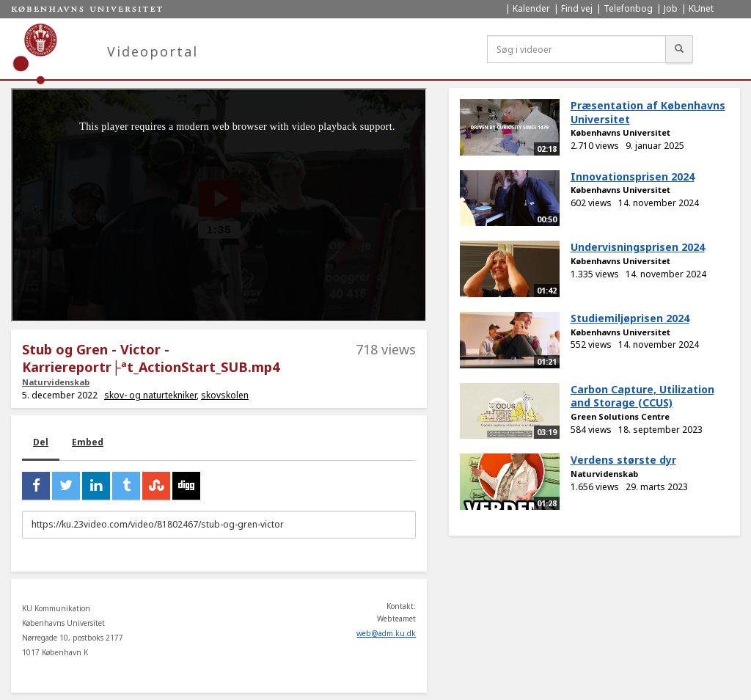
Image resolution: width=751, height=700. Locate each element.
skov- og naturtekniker (150, 395)
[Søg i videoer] (576, 49)
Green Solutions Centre (620, 416)
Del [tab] (41, 442)
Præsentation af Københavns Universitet (648, 112)
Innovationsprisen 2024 (633, 176)
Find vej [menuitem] (577, 8)
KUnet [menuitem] (701, 8)
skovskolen (225, 395)
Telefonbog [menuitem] (628, 8)
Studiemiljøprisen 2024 (630, 318)
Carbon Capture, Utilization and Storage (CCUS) (642, 396)
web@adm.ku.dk (386, 633)
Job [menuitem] (671, 8)
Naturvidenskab (56, 382)
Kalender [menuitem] (531, 8)
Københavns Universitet (620, 132)
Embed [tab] (88, 442)
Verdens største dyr (623, 460)
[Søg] (679, 49)
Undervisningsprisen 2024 (638, 247)
